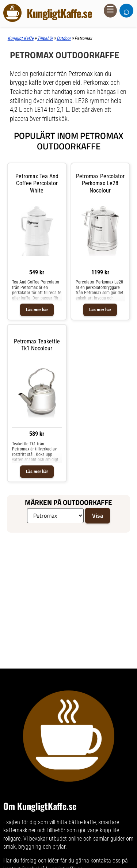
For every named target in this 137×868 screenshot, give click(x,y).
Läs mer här (37, 310)
